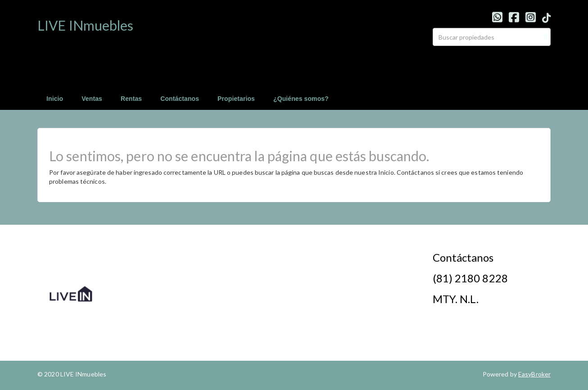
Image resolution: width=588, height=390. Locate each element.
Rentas (131, 99)
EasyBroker (534, 374)
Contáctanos (180, 99)
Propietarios (236, 99)
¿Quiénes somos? (301, 99)
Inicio (55, 99)
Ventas (92, 99)
